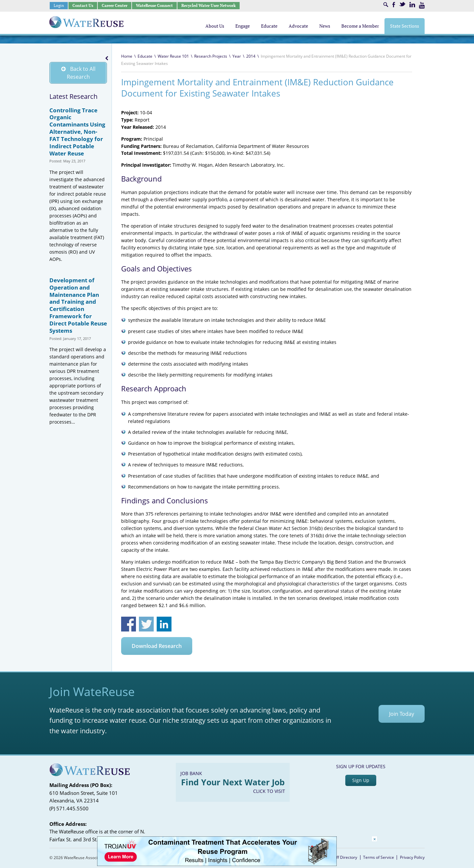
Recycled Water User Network (209, 5)
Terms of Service (379, 857)
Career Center (115, 5)
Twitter (402, 4)
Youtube (422, 5)
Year (237, 56)
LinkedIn (412, 5)
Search (386, 5)
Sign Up (361, 780)
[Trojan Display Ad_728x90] (217, 864)
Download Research (157, 646)
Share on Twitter (146, 624)
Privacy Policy (412, 857)
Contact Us (83, 5)
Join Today (402, 714)
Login (59, 5)
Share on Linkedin (164, 624)
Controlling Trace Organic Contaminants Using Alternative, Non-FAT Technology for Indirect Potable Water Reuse (77, 132)
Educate (145, 56)
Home (127, 56)
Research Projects (211, 56)
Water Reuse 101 (173, 56)
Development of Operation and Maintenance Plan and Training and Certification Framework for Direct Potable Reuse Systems (78, 305)
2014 (251, 56)
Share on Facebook (129, 624)
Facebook (394, 5)
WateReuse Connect (154, 5)
